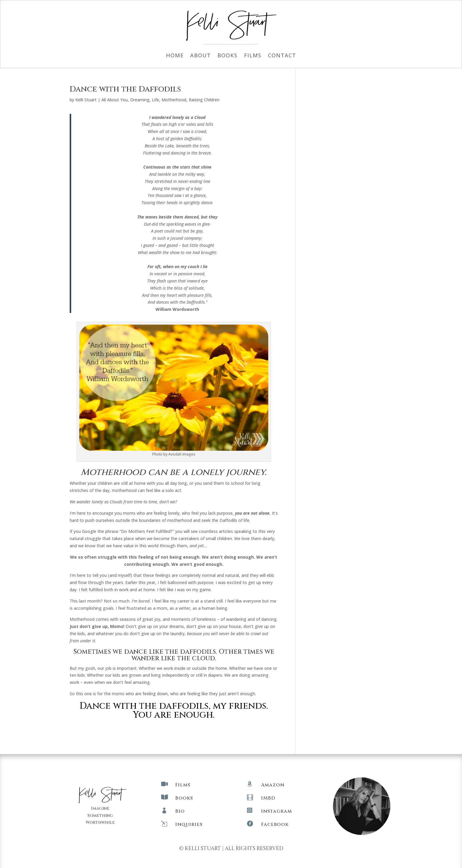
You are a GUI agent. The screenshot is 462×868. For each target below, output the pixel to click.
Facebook (275, 824)
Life (155, 100)
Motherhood (174, 100)
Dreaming (140, 100)
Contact (282, 56)
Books (227, 56)
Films (253, 56)
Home (175, 56)
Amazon (273, 785)
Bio (180, 811)
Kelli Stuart (86, 100)
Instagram (276, 811)
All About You (115, 100)
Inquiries (189, 824)
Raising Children (204, 100)
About (200, 56)
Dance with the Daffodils (125, 89)
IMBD (268, 798)
